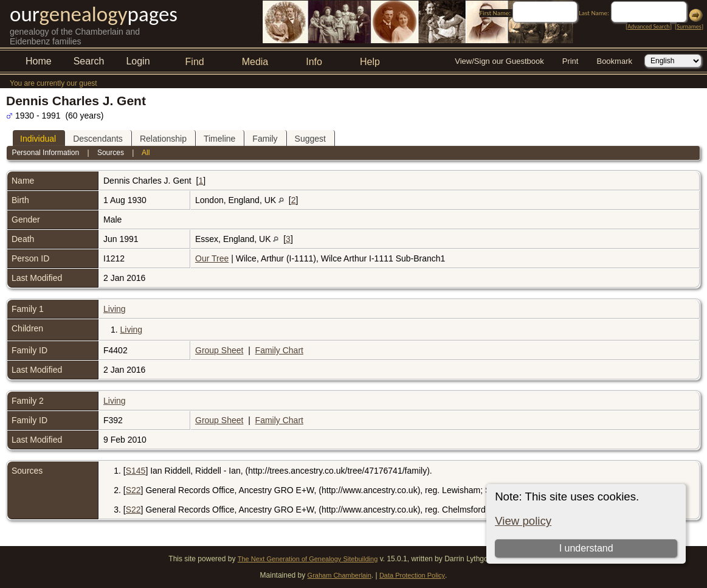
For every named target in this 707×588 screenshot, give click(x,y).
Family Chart (279, 350)
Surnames (689, 26)
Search (89, 61)
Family (265, 139)
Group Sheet (219, 350)
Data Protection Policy (412, 575)
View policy (523, 521)
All (146, 153)
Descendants (98, 139)
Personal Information (45, 153)
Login (138, 61)
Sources (111, 153)
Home (39, 61)
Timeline (219, 139)
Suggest (310, 139)
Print (571, 61)
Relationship (163, 139)
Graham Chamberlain (340, 575)
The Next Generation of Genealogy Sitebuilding (308, 559)
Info (314, 62)
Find (195, 62)
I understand (586, 548)
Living (115, 309)
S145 (136, 471)
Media (255, 62)
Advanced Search (648, 26)
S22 (133, 490)
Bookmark (614, 61)
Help (370, 62)
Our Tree (212, 258)
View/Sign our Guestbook (499, 61)
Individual (38, 139)
